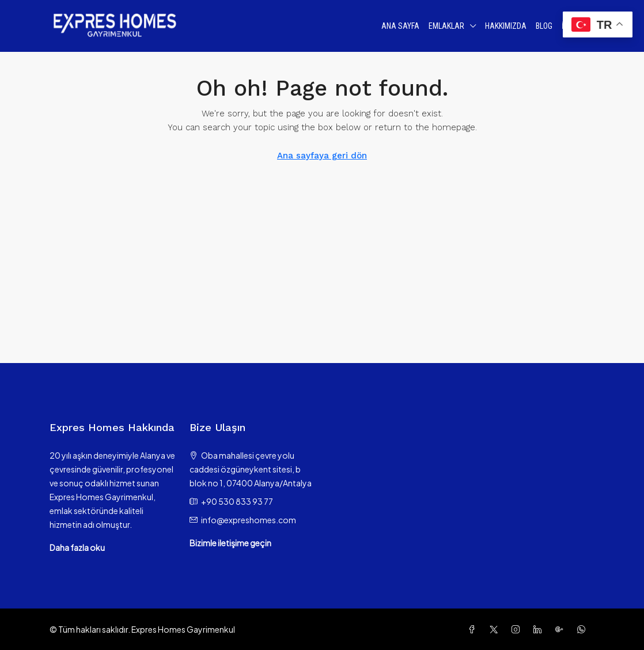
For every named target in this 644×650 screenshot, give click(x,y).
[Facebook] (474, 629)
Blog (544, 26)
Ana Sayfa (400, 26)
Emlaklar (446, 26)
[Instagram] (518, 629)
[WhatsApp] (584, 629)
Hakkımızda (506, 26)
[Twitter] (496, 629)
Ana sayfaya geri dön (322, 156)
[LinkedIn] (540, 629)
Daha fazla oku (77, 547)
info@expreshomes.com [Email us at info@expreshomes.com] (249, 520)
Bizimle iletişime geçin (230, 543)
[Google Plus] (562, 629)
